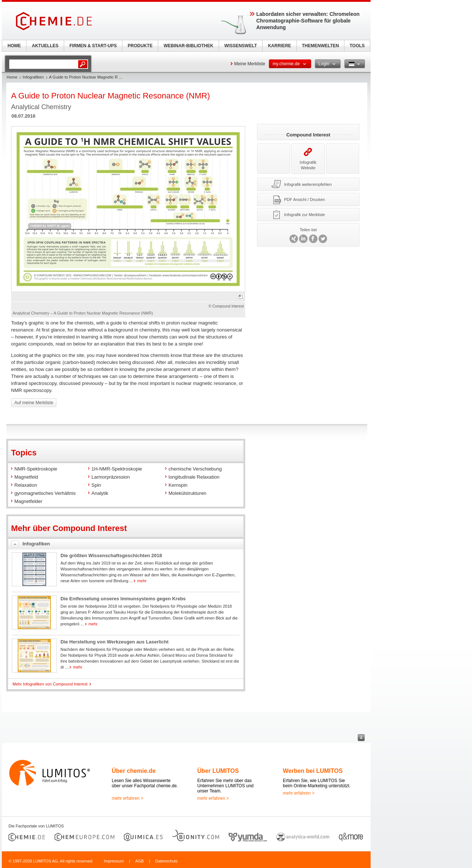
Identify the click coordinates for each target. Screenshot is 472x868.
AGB (140, 861)
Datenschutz (166, 861)
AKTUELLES (45, 46)
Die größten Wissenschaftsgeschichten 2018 (111, 555)
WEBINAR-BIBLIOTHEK (189, 46)
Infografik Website (308, 159)
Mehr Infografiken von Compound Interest (50, 684)
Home (12, 77)
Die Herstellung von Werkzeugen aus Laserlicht (114, 642)
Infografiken (33, 77)
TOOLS (357, 46)
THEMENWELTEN (320, 46)
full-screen (241, 297)
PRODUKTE (140, 46)
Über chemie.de (134, 771)
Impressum (114, 861)
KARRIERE (280, 46)
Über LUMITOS (218, 771)
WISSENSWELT (240, 46)
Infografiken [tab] (36, 544)
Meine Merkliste (250, 64)
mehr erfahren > (128, 798)
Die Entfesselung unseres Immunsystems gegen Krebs (123, 599)
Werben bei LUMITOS (313, 771)
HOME (14, 46)
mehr (142, 581)
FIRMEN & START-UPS (93, 46)
